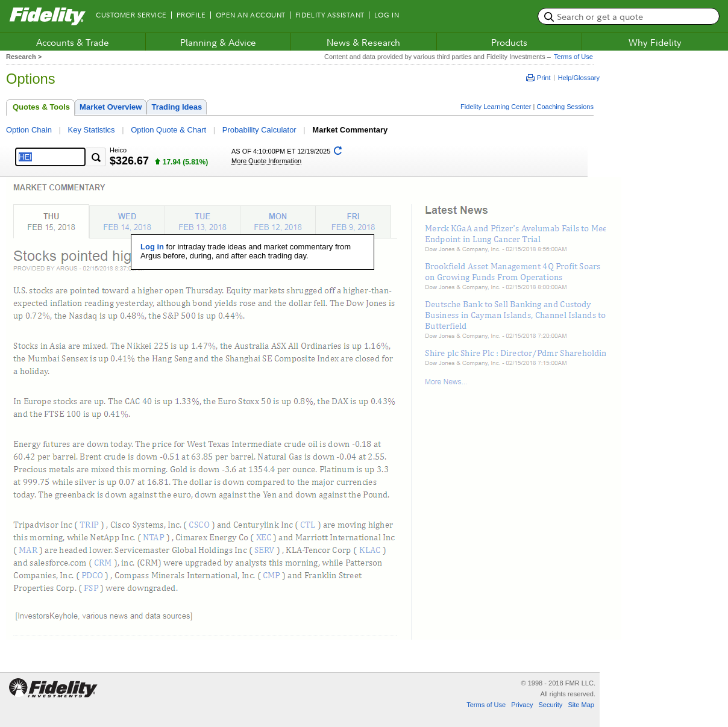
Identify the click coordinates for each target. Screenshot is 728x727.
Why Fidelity (655, 42)
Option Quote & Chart (168, 130)
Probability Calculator (259, 130)
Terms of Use (572, 57)
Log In (387, 15)
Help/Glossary (579, 78)
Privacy (522, 705)
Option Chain (29, 130)
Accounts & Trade (73, 42)
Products (509, 42)
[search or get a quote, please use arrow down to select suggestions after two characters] (629, 16)
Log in (152, 247)
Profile (191, 15)
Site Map (581, 705)
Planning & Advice (218, 42)
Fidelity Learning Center (496, 107)
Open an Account (251, 15)
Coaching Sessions (565, 107)
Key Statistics (92, 130)
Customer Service (131, 15)
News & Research (363, 42)
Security (550, 705)
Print (538, 78)
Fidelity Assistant (330, 15)
